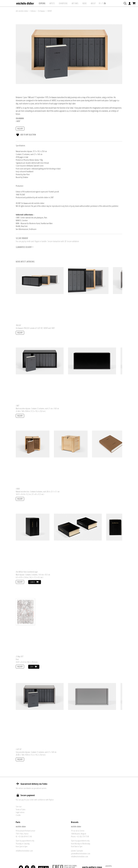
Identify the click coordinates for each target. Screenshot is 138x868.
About (93, 3)
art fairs (75, 3)
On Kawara (41, 11)
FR (100, 3)
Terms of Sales (21, 809)
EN (105, 3)
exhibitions (63, 3)
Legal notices (20, 812)
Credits (18, 815)
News (85, 3)
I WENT (49, 11)
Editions (42, 3)
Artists (52, 3)
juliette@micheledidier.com (81, 853)
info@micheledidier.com (24, 851)
